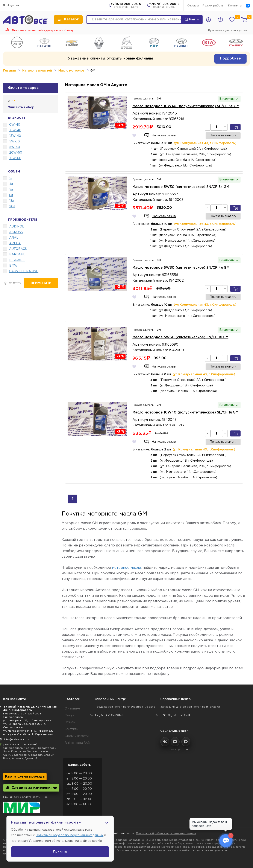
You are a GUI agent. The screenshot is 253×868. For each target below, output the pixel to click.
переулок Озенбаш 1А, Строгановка (28, 734)
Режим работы (213, 6)
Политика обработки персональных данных (166, 833)
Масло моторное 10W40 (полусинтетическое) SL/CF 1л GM (185, 413)
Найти (192, 20)
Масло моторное (71, 71)
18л (12, 201)
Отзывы (193, 6)
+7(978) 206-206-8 (164, 6)
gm (11, 100)
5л (11, 190)
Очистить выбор (21, 107)
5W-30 (14, 142)
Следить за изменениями (31, 788)
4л (11, 184)
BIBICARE (17, 260)
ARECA (15, 243)
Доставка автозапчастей (20, 745)
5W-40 (15, 147)
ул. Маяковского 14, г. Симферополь (28, 731)
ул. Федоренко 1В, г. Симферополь (27, 721)
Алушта (11, 5)
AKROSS (16, 232)
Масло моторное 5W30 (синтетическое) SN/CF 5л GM (181, 187)
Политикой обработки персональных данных (70, 835)
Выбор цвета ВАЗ (77, 743)
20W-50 (16, 153)
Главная (9, 71)
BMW (13, 266)
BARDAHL (17, 255)
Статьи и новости (77, 736)
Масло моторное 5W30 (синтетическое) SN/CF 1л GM (180, 337)
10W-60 (15, 158)
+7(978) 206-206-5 (126, 6)
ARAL (14, 238)
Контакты (235, 6)
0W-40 (15, 125)
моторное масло (126, 568)
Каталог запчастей (37, 71)
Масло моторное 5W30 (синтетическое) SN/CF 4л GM (181, 268)
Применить (41, 283)
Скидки (70, 715)
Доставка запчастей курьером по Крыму (39, 31)
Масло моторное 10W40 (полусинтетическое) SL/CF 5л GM (186, 106)
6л (11, 195)
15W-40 (15, 136)
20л (12, 206)
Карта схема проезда (25, 777)
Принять (60, 852)
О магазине (72, 709)
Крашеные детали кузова (227, 31)
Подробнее (230, 59)
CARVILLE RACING (24, 271)
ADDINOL (17, 227)
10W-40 (15, 130)
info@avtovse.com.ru (18, 739)
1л (11, 178)
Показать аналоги (223, 136)
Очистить (15, 283)
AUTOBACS (18, 249)
